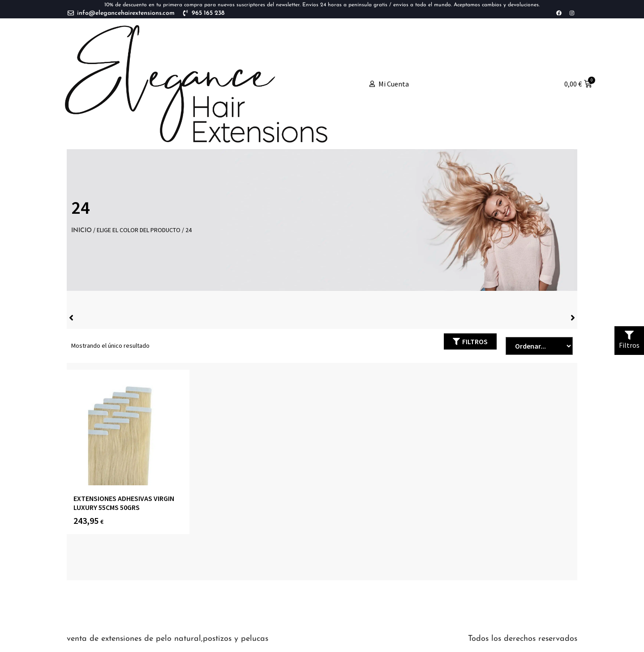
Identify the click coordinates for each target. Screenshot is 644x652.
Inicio (82, 231)
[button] (470, 341)
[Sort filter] (539, 346)
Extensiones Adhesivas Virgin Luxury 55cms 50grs (124, 503)
